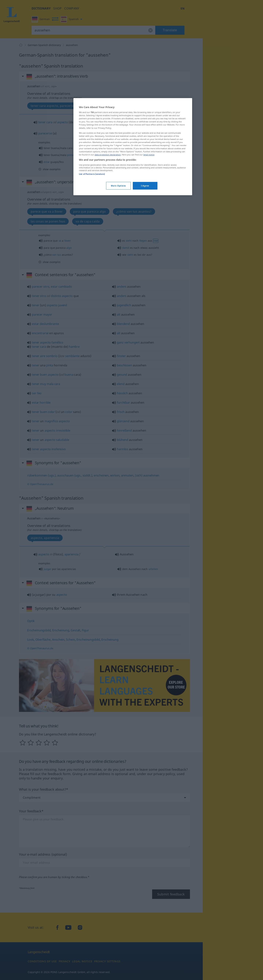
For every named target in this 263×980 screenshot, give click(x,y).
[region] (133, 147)
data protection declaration (108, 155)
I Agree (145, 186)
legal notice (149, 155)
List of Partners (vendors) (92, 174)
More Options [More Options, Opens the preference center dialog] (118, 186)
